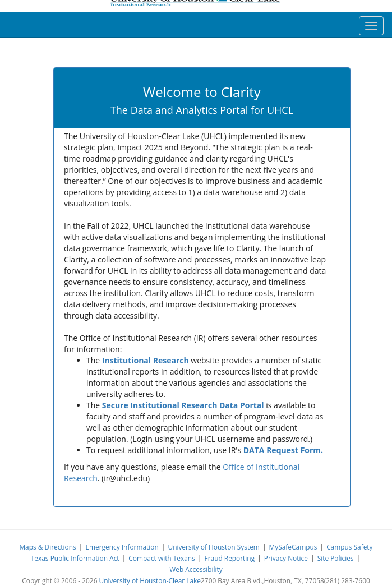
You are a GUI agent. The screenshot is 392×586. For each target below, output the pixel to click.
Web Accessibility (196, 569)
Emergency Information (122, 547)
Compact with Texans (162, 558)
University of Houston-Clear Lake (150, 580)
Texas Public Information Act (75, 558)
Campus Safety (349, 547)
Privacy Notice (286, 558)
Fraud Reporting (230, 558)
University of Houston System (213, 547)
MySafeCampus (293, 547)
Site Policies (336, 558)
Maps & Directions (47, 547)
